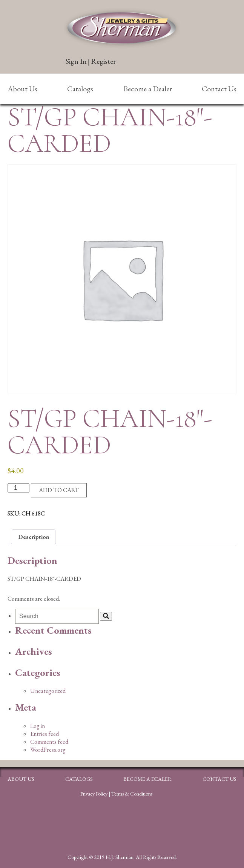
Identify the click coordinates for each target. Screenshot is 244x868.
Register (103, 61)
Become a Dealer (148, 89)
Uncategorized (48, 691)
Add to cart (59, 490)
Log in (38, 726)
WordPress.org (48, 750)
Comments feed (49, 742)
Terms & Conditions (132, 794)
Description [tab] (34, 537)
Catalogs (80, 89)
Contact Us (219, 89)
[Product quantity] (18, 488)
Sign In (76, 61)
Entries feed (45, 734)
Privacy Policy (94, 794)
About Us (22, 89)
